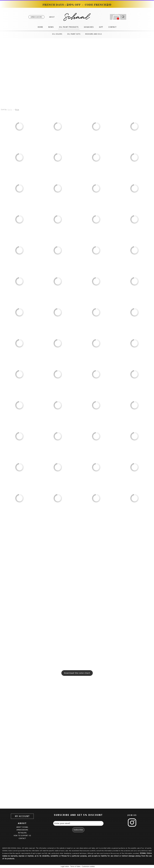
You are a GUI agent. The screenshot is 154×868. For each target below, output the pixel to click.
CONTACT (112, 27)
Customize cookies (88, 866)
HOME (40, 27)
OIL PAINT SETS (74, 34)
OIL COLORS (57, 34)
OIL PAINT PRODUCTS (69, 27)
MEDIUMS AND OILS (94, 34)
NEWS (51, 27)
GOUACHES (89, 27)
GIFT (101, 27)
